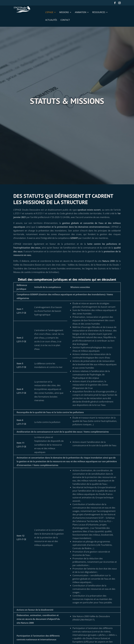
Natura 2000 (109, 274)
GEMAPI (74, 251)
